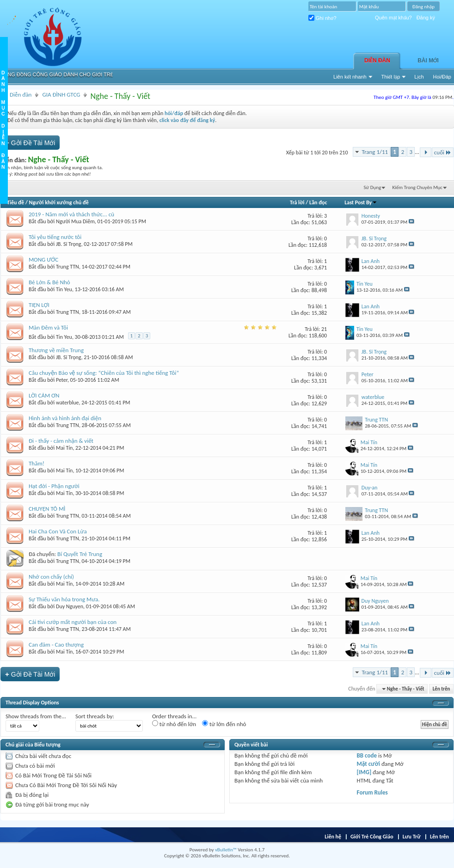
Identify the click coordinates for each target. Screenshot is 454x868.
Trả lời (297, 202)
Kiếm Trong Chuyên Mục (417, 187)
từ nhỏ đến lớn (174, 724)
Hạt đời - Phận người (54, 486)
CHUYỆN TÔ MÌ (47, 509)
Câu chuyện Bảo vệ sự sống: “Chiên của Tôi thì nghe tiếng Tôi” (104, 373)
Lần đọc (318, 202)
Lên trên (442, 689)
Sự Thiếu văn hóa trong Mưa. (64, 599)
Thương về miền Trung (56, 350)
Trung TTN (67, 267)
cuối (443, 152)
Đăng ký (426, 18)
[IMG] (364, 772)
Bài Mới (428, 61)
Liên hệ (333, 837)
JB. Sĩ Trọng (69, 244)
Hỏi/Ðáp (442, 77)
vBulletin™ (226, 850)
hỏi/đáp (174, 113)
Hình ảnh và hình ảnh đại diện (65, 418)
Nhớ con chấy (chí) (51, 577)
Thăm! (37, 463)
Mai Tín (64, 448)
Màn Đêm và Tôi (48, 327)
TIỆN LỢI (39, 305)
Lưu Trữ (412, 837)
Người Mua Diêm (75, 221)
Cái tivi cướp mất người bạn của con (73, 622)
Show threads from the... (36, 716)
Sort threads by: (95, 716)
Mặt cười (368, 764)
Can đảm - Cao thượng (56, 645)
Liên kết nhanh (350, 77)
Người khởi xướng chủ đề (59, 202)
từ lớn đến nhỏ (224, 724)
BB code (367, 755)
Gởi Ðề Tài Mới (30, 143)
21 (324, 329)
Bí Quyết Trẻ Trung (80, 554)
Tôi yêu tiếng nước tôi (55, 237)
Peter (62, 380)
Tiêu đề (15, 202)
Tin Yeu (64, 289)
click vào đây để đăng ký (187, 120)
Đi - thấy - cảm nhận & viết (61, 441)
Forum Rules (372, 792)
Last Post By (361, 202)
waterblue (67, 403)
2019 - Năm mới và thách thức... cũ (71, 214)
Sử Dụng (373, 187)
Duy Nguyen (70, 606)
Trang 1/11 (375, 152)
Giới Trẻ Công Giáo (372, 837)
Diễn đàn (377, 61)
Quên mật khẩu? (393, 18)
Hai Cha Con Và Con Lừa (58, 531)
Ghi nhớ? (322, 18)
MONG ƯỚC (43, 260)
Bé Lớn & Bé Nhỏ (49, 282)
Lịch (419, 77)
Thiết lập (391, 77)
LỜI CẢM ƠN (44, 395)
